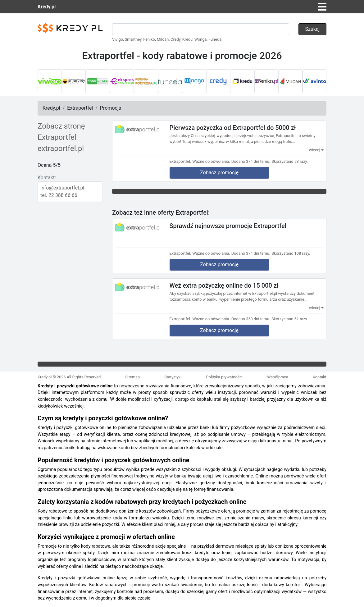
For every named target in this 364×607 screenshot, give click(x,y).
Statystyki (173, 377)
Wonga (201, 39)
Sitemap (132, 377)
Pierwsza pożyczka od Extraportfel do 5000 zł (233, 128)
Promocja (111, 108)
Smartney (133, 39)
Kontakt (320, 377)
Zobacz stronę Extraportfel (61, 132)
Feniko (149, 39)
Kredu (187, 39)
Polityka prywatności (225, 377)
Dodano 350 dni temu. (251, 319)
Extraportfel (80, 108)
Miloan (163, 39)
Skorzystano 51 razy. (290, 319)
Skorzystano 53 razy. (290, 161)
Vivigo (118, 39)
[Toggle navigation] (322, 7)
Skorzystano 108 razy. (291, 253)
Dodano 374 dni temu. (251, 161)
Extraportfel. (180, 161)
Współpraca (278, 377)
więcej (316, 150)
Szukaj (313, 29)
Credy (175, 39)
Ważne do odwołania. (211, 161)
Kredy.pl (47, 7)
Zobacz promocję (219, 173)
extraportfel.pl (61, 148)
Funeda (215, 39)
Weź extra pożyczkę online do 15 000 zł (224, 285)
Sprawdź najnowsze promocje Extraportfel (228, 226)
